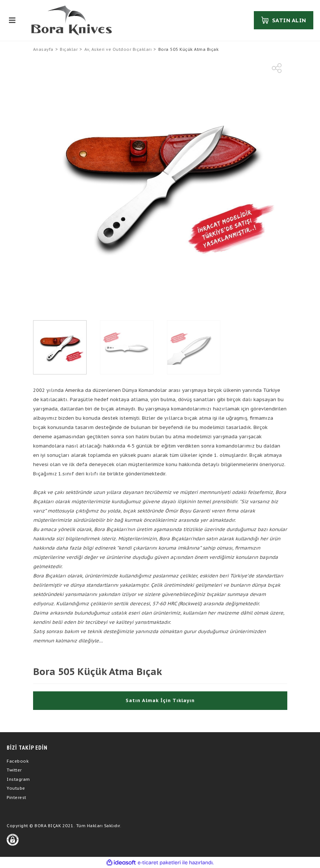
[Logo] (72, 20)
